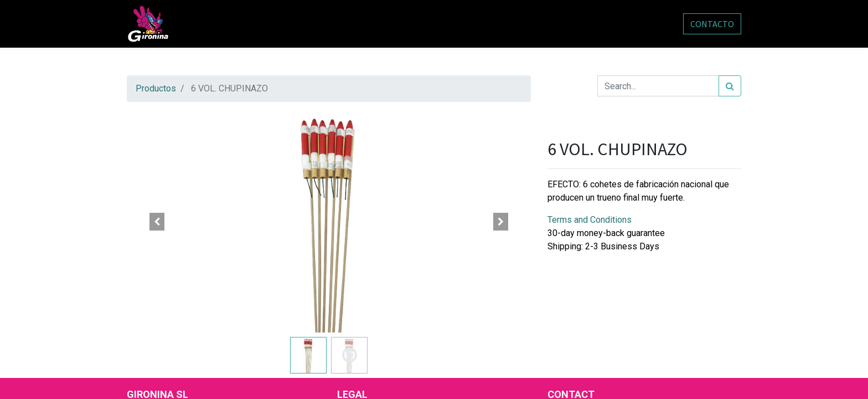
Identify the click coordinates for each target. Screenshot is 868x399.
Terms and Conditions (590, 220)
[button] (157, 222)
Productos (156, 88)
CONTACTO (712, 24)
